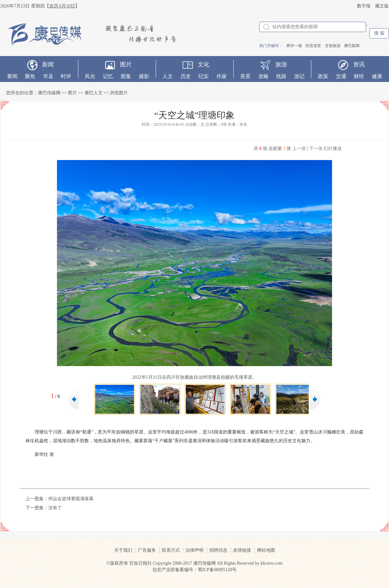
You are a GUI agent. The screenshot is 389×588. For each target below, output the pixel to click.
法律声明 (194, 550)
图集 (126, 76)
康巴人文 (94, 93)
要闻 (12, 76)
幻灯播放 (333, 149)
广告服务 (147, 550)
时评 (66, 76)
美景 (245, 76)
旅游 (281, 64)
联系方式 (171, 550)
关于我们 (123, 550)
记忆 (108, 76)
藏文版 (382, 6)
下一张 (316, 149)
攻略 (263, 76)
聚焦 (30, 76)
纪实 (204, 76)
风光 (90, 76)
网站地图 (266, 550)
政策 (323, 76)
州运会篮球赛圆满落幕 (71, 499)
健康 (377, 76)
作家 (222, 76)
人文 (168, 76)
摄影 (144, 76)
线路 (281, 76)
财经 (359, 76)
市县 (48, 76)
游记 (299, 76)
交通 (341, 76)
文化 (204, 64)
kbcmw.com (272, 563)
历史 (186, 76)
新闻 (48, 64)
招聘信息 (218, 550)
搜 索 (379, 33)
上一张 (299, 149)
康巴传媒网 (49, 93)
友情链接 (242, 550)
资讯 (359, 64)
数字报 (364, 6)
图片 (126, 64)
